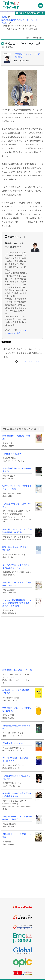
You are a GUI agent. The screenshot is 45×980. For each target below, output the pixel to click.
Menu (41, 5)
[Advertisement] (22, 401)
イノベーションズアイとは (30, 361)
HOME (4, 17)
